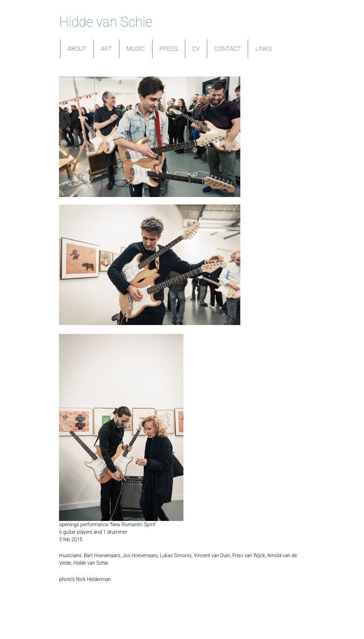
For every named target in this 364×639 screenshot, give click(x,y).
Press (169, 49)
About (77, 49)
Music (136, 49)
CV (196, 49)
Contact (228, 49)
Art (106, 49)
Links (263, 49)
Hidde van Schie (106, 22)
